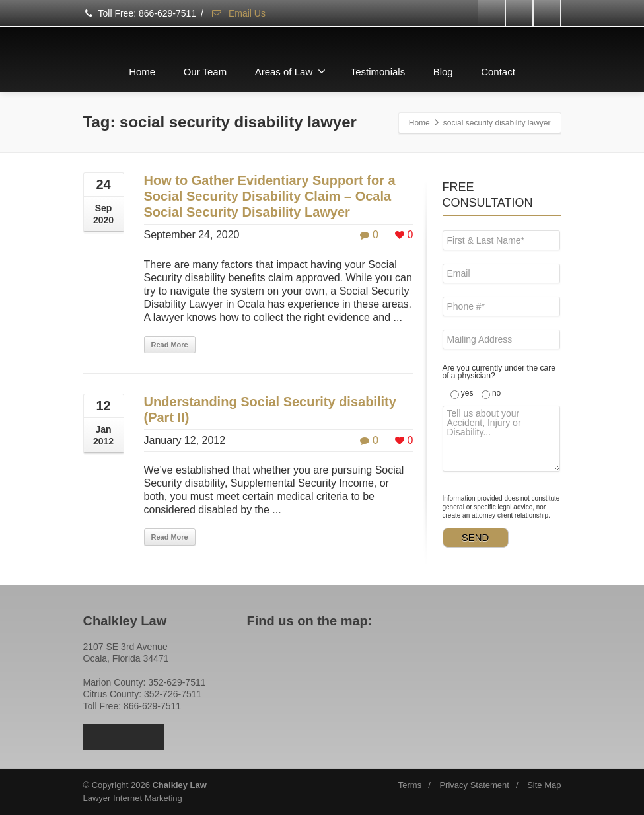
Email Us (238, 13)
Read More (170, 345)
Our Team (205, 72)
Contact (498, 72)
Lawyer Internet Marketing (133, 798)
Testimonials (378, 72)
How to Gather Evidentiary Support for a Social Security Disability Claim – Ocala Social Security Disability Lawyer (270, 196)
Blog (443, 72)
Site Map (544, 785)
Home (142, 72)
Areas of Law (291, 71)
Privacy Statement (474, 785)
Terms (410, 785)
